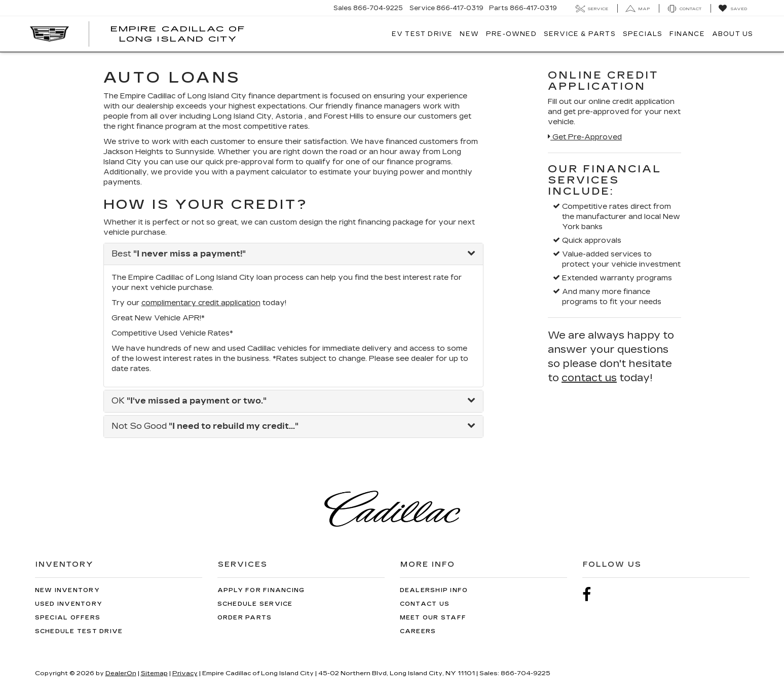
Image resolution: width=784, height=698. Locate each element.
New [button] (469, 34)
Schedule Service (255, 604)
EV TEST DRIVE (422, 34)
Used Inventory (69, 604)
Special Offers (68, 618)
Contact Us (425, 604)
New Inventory (67, 590)
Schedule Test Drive (79, 631)
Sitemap (154, 673)
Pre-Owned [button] (511, 34)
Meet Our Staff (433, 618)
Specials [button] (643, 34)
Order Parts (245, 618)
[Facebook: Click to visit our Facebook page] (592, 595)
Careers (418, 631)
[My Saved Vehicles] (733, 9)
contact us (589, 378)
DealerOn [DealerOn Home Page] (121, 673)
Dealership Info (434, 590)
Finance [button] (687, 34)
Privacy (185, 673)
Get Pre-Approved (585, 137)
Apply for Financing (261, 590)
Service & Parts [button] (580, 34)
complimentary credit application (201, 303)
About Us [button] (733, 34)
